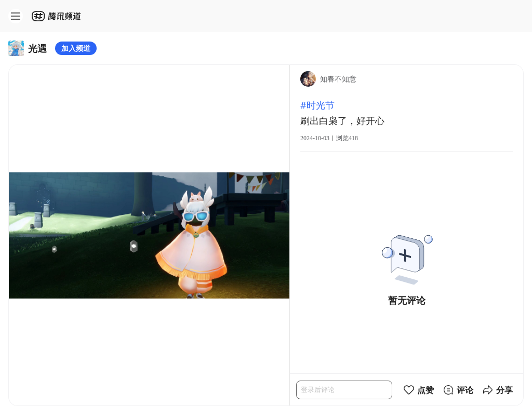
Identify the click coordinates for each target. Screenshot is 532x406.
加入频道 (76, 48)
